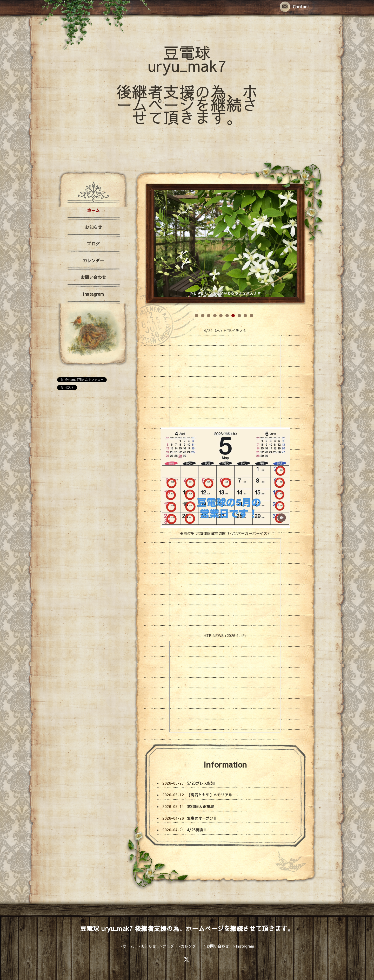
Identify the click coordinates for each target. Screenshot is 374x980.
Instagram (94, 294)
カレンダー (94, 260)
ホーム (94, 210)
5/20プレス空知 (201, 783)
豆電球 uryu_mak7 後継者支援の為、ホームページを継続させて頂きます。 (187, 85)
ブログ (94, 244)
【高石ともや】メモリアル (210, 795)
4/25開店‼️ (197, 830)
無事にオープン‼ (202, 818)
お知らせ (94, 227)
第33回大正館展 (201, 806)
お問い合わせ (94, 277)
